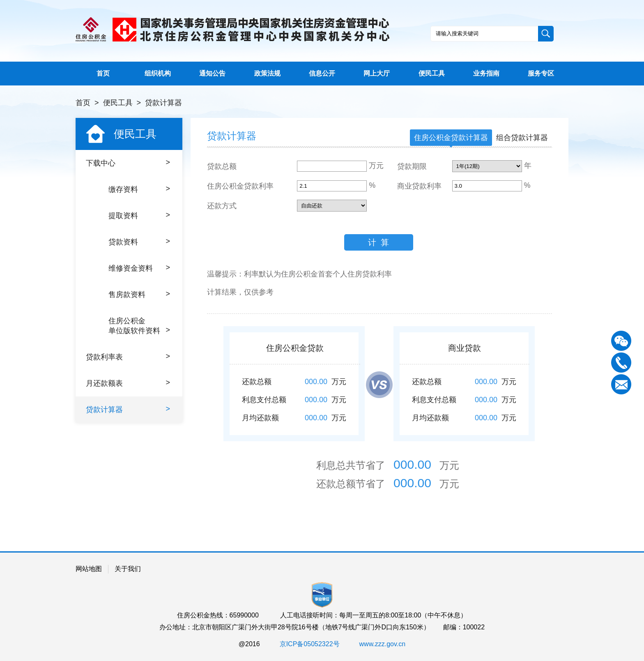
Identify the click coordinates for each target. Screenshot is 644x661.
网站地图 (89, 569)
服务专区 (541, 73)
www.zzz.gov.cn (383, 644)
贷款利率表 (128, 357)
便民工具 (432, 73)
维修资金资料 (139, 268)
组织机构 (158, 73)
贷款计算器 (163, 103)
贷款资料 (139, 242)
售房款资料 (139, 294)
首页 (103, 73)
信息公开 (322, 73)
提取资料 (139, 215)
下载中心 (128, 163)
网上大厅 (377, 73)
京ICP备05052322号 (310, 644)
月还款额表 (128, 383)
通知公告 (212, 73)
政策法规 (267, 73)
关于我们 (128, 569)
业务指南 (486, 73)
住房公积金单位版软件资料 (139, 326)
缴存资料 (139, 189)
